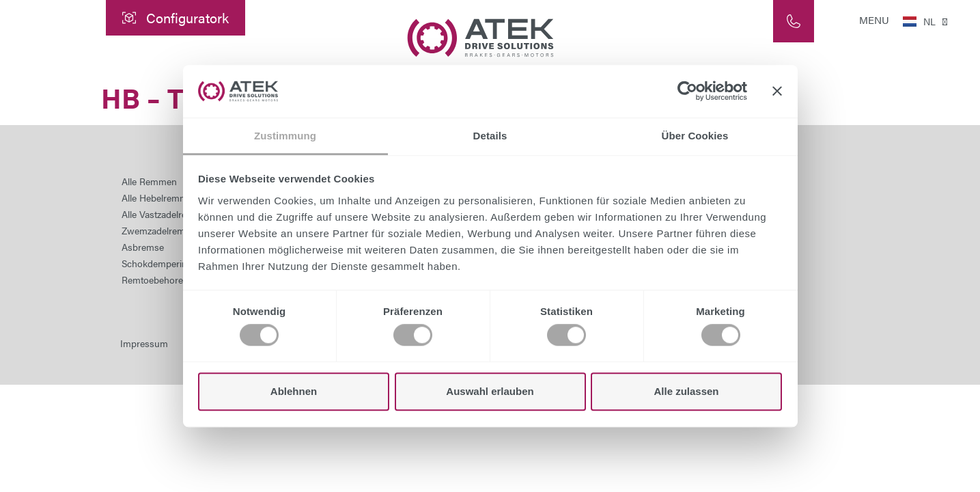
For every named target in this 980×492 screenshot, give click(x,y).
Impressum (144, 343)
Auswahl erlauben (490, 391)
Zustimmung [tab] (285, 136)
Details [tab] (490, 136)
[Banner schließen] (777, 92)
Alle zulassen (686, 391)
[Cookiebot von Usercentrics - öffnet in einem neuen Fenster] (687, 92)
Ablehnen (294, 391)
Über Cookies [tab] (695, 136)
